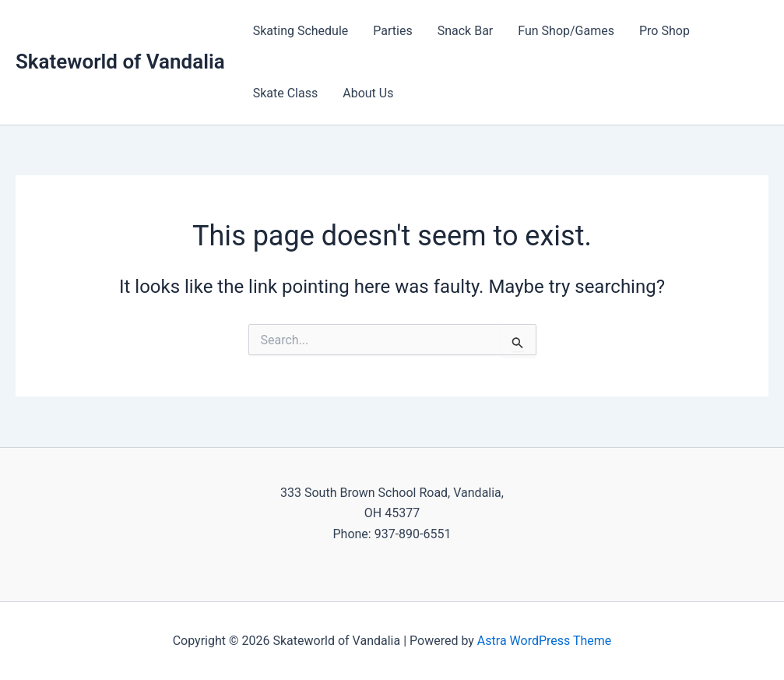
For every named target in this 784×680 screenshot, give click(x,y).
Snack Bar (466, 31)
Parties (392, 31)
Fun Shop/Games (566, 31)
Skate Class (286, 93)
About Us (368, 93)
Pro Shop (664, 31)
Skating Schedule (301, 31)
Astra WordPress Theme (544, 641)
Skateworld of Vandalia (120, 62)
